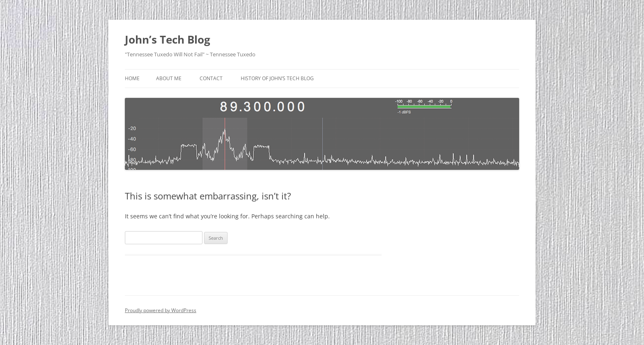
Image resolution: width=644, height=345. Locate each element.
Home (132, 78)
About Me (169, 78)
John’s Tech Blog (168, 39)
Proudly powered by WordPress (161, 310)
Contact (211, 78)
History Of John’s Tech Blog (277, 78)
